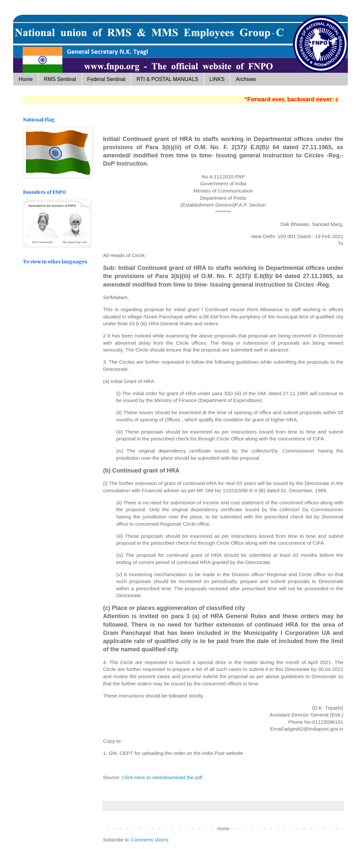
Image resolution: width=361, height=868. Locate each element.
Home (26, 79)
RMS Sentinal (60, 79)
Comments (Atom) (150, 840)
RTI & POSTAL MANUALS (167, 79)
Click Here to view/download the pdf (162, 777)
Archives (246, 79)
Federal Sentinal (106, 79)
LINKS (217, 79)
